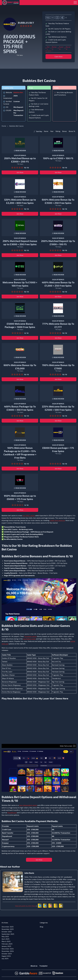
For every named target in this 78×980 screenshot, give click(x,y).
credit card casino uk (57, 520)
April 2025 (5, 939)
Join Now (20, 172)
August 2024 (6, 956)
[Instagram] (50, 906)
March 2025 (6, 941)
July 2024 (5, 958)
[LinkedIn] (45, 906)
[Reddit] (61, 906)
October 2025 (7, 932)
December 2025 (8, 927)
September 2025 (8, 934)
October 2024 (7, 954)
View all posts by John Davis (25, 906)
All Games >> (49, 51)
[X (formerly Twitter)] (56, 906)
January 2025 (6, 946)
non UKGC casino (29, 515)
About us (34, 966)
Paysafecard (12, 813)
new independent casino (28, 805)
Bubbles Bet (18, 92)
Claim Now (58, 57)
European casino (30, 636)
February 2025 (7, 944)
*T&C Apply (20, 55)
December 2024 (8, 949)
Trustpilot (43, 966)
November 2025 (8, 929)
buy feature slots (29, 639)
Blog (41, 927)
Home (4, 126)
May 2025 (5, 936)
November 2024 (8, 951)
